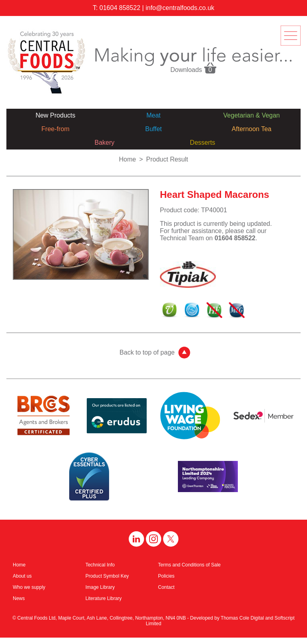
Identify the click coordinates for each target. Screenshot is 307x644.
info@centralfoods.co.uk (180, 8)
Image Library (100, 587)
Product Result (167, 159)
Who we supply (29, 587)
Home (128, 159)
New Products (56, 115)
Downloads (193, 68)
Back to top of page (147, 352)
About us (22, 576)
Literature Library (104, 598)
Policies (166, 576)
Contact (166, 587)
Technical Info (100, 565)
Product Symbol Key (107, 576)
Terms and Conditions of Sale (189, 565)
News (19, 598)
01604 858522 (120, 8)
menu (291, 36)
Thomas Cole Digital (242, 618)
